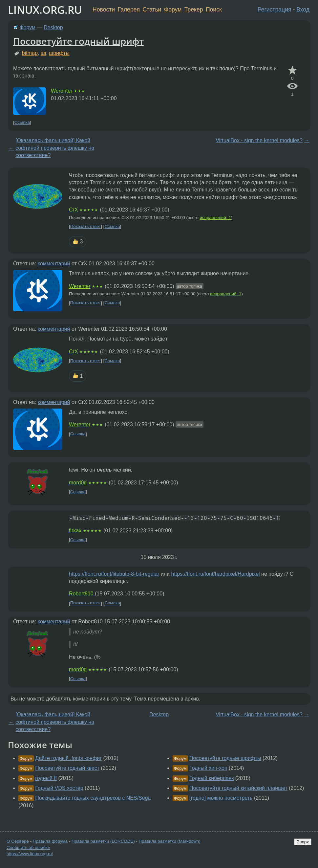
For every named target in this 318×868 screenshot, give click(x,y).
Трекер (194, 10)
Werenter (62, 91)
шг (43, 53)
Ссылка (22, 123)
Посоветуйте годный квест (67, 768)
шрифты (59, 53)
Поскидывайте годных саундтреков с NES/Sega (93, 798)
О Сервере (18, 841)
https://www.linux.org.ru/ (30, 854)
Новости (104, 10)
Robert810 (81, 594)
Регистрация (275, 10)
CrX (74, 210)
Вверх (303, 842)
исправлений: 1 (215, 218)
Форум (173, 10)
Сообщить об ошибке (28, 847)
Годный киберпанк (212, 778)
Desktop (53, 27)
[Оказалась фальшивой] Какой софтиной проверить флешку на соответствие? (55, 148)
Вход (303, 10)
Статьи (152, 10)
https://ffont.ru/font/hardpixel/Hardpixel (216, 574)
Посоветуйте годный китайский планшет (238, 788)
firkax (75, 531)
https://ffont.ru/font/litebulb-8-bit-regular (114, 574)
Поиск (214, 10)
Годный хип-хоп (208, 768)
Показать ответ (86, 226)
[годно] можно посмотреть (221, 798)
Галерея (129, 10)
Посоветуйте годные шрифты (225, 758)
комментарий (54, 264)
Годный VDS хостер (59, 788)
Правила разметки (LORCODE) (103, 841)
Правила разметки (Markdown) (169, 841)
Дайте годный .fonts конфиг (68, 758)
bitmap (30, 53)
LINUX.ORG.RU (45, 10)
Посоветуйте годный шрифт (78, 41)
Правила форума (50, 841)
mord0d (78, 483)
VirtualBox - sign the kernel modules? (259, 140)
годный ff (46, 778)
